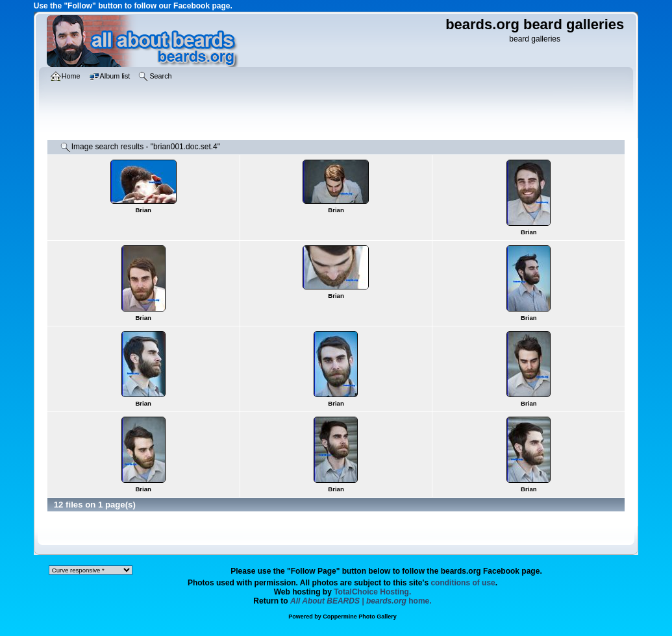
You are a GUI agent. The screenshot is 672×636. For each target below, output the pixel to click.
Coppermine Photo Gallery (360, 617)
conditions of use (463, 583)
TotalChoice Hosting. (372, 592)
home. (361, 601)
